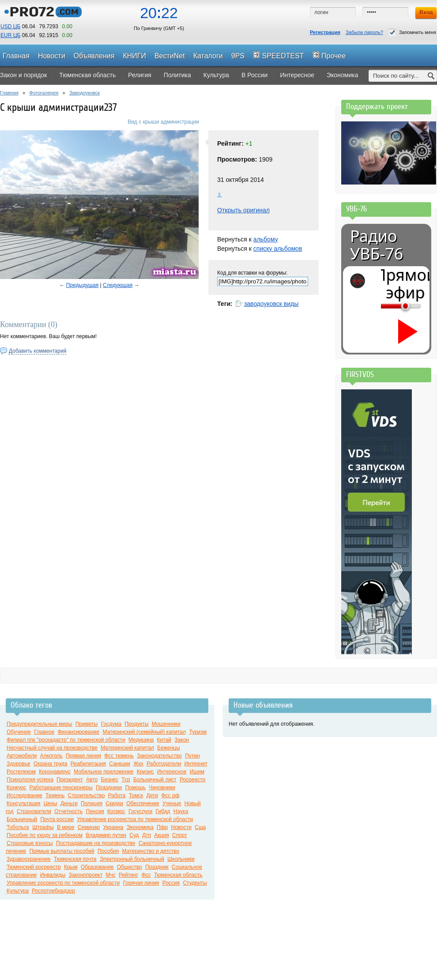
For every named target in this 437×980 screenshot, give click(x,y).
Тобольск (18, 827)
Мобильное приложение (104, 772)
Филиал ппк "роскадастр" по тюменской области (66, 740)
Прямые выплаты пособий (62, 851)
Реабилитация (88, 764)
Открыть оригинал (243, 210)
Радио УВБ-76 (377, 245)
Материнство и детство (151, 851)
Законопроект (86, 875)
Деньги (69, 803)
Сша (200, 827)
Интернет (196, 764)
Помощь (136, 788)
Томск (136, 795)
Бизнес (110, 780)
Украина (113, 827)
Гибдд (163, 811)
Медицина (141, 740)
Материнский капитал (127, 748)
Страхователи (34, 811)
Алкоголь (51, 756)
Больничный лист (155, 780)
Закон (182, 740)
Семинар (89, 827)
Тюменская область (178, 875)
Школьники (181, 859)
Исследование (24, 795)
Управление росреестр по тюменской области (63, 883)
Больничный (22, 819)
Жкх (138, 764)
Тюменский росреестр (34, 867)
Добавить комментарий (38, 351)
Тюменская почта (75, 859)
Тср (126, 780)
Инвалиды (53, 875)
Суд (134, 835)
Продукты (136, 724)
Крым (71, 867)
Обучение (19, 732)
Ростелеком (21, 772)
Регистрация (325, 32)
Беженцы (168, 748)
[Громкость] (386, 306)
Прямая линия (83, 756)
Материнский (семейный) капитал (145, 732)
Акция (161, 835)
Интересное (172, 772)
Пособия (108, 851)
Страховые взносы (30, 843)
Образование (97, 867)
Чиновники (162, 788)
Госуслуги (140, 811)
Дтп (147, 835)
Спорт (180, 835)
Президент (70, 780)
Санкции (120, 764)
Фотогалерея (44, 93)
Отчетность (68, 811)
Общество (130, 867)
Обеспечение (143, 803)
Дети (153, 795)
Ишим (197, 772)
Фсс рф (171, 795)
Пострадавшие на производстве (96, 843)
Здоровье (19, 764)
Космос (116, 811)
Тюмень (55, 795)
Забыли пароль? (364, 32)
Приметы (87, 724)
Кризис (145, 772)
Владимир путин (106, 835)
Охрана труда (51, 764)
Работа (117, 795)
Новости (181, 827)
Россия (171, 883)
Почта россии (57, 819)
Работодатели (164, 764)
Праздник (157, 867)
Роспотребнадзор (53, 891)
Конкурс (16, 788)
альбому (266, 239)
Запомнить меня (412, 32)
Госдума (111, 724)
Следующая (118, 285)
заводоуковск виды (271, 304)
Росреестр (192, 780)
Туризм (198, 732)
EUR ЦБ (10, 35)
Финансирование (78, 732)
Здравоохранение (29, 859)
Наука (181, 811)
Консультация (23, 803)
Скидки (114, 803)
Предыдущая (82, 285)
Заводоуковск (85, 93)
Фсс (146, 875)
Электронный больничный (132, 859)
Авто (92, 780)
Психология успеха (30, 780)
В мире (66, 827)
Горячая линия (141, 883)
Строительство (87, 795)
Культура (18, 891)
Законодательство (159, 756)
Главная (9, 93)
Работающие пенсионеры (61, 788)
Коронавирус (55, 772)
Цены (51, 803)
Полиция (92, 803)
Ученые (172, 803)
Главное (44, 732)
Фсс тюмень (119, 756)
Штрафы (43, 827)
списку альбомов (278, 249)
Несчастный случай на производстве (52, 748)
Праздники (109, 788)
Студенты (195, 883)
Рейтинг (128, 875)
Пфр (162, 827)
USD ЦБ (10, 26)
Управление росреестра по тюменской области (135, 819)
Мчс (111, 875)
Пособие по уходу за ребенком (45, 835)
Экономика (140, 827)
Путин (192, 756)
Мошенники (166, 724)
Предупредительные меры (39, 724)
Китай (164, 740)
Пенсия (95, 811)
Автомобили (22, 756)
